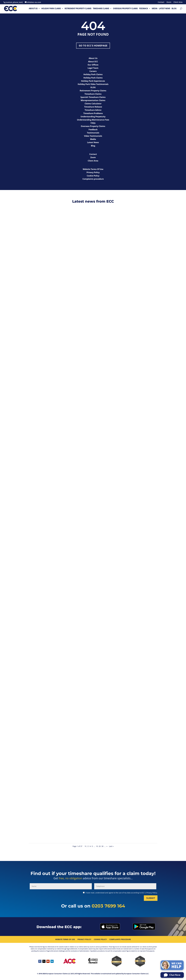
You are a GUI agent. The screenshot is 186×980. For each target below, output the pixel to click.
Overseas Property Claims (125, 9)
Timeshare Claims (101, 9)
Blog (174, 9)
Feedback (143, 9)
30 (102, 846)
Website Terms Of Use (65, 940)
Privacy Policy (84, 940)
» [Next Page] (107, 846)
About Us (33, 9)
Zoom (169, 2)
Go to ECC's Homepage (93, 46)
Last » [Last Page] (111, 846)
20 (100, 846)
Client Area (178, 2)
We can (177, 965)
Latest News (164, 9)
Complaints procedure (120, 940)
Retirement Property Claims (78, 9)
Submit (151, 898)
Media (155, 9)
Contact (161, 2)
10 (97, 846)
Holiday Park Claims (51, 9)
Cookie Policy (100, 940)
